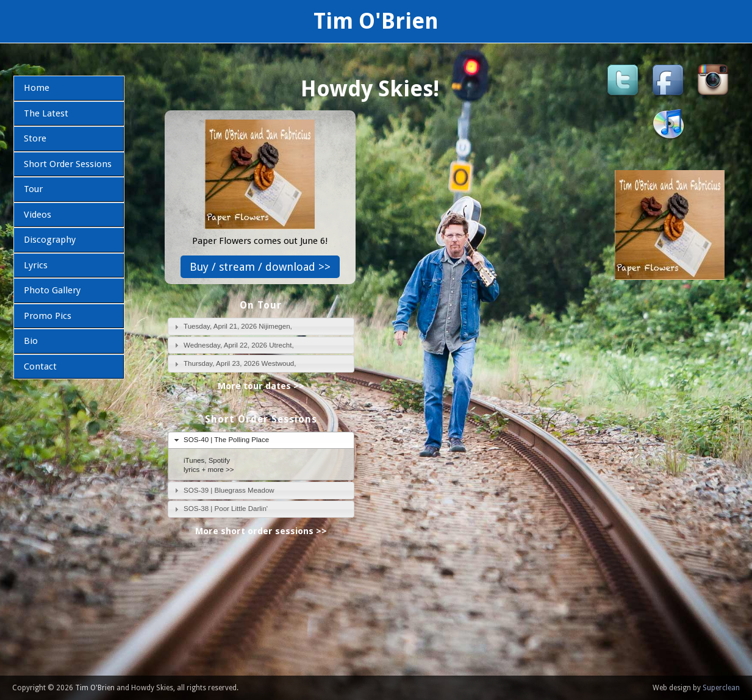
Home (37, 88)
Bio (31, 341)
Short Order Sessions (68, 164)
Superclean (721, 688)
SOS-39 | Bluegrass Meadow (229, 490)
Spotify (219, 460)
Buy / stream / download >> (260, 267)
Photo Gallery (52, 290)
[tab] (261, 327)
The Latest (46, 113)
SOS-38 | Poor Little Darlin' (226, 509)
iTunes (194, 460)
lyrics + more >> (209, 470)
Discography (50, 240)
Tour (33, 189)
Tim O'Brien (376, 21)
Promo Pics (48, 316)
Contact (40, 366)
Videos (38, 215)
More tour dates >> (261, 386)
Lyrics (36, 265)
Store (35, 138)
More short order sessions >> (261, 531)
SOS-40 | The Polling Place (226, 440)
